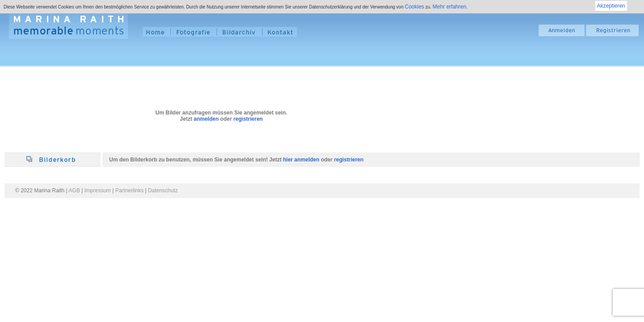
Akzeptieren (611, 6)
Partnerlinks (129, 191)
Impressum (98, 191)
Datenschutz (163, 191)
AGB (74, 191)
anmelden (206, 119)
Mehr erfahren (449, 7)
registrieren (248, 119)
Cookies (414, 7)
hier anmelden (301, 160)
